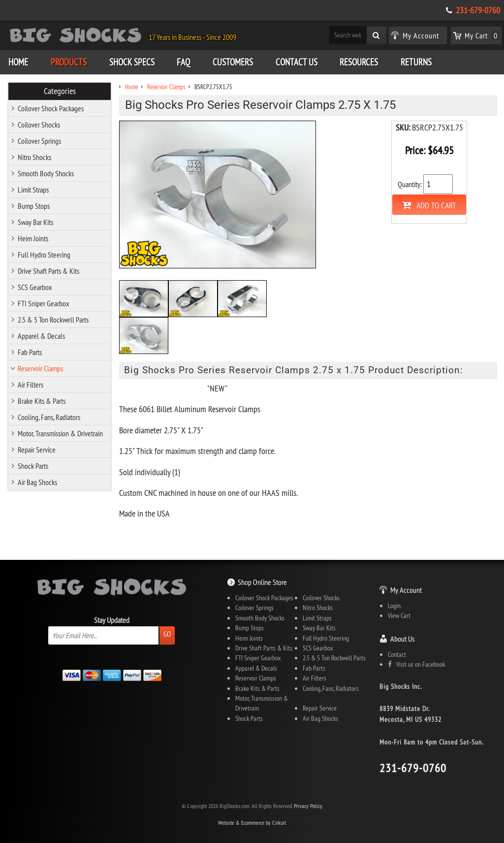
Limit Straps (33, 190)
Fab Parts (30, 352)
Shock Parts (33, 466)
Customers (233, 62)
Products (69, 62)
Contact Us (297, 62)
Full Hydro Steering (44, 255)
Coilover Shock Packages (51, 108)
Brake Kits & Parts (42, 401)
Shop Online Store (262, 582)
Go (167, 634)
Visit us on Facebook (416, 664)
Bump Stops (34, 206)
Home (18, 62)
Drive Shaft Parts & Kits (48, 271)
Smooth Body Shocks (46, 173)
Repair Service (37, 450)
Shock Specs (132, 62)
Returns (416, 62)
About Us (402, 639)
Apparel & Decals (41, 336)
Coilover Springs (39, 141)
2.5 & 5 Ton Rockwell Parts (53, 320)
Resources (359, 62)
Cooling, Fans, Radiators (49, 417)
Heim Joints (33, 238)
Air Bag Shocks (37, 482)
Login (394, 606)
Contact (397, 654)
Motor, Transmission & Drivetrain (60, 433)
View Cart (399, 616)
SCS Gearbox (35, 287)
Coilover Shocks (39, 125)
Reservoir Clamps (40, 368)
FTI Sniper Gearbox (44, 303)
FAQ (183, 62)
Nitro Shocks (34, 157)
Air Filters (31, 385)
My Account (406, 590)
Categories (60, 91)
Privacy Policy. (308, 806)
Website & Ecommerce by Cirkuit (252, 823)
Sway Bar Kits (35, 222)
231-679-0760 (478, 10)
